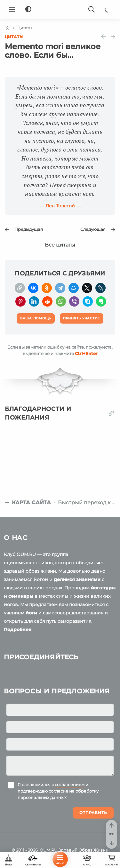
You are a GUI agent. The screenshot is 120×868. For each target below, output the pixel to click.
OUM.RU (48, 850)
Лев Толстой (60, 206)
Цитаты (14, 37)
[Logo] (60, 9)
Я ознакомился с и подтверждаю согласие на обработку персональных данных (58, 791)
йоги (31, 613)
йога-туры (103, 588)
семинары (21, 596)
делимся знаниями (77, 579)
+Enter (86, 353)
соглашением (70, 785)
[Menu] (12, 9)
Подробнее (18, 629)
